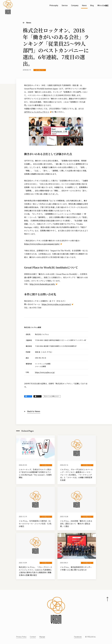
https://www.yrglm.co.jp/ (45, 372)
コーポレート (40, 70)
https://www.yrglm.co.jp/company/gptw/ (42, 244)
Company (75, 5)
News (84, 5)
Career (105, 5)
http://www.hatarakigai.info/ (42, 284)
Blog (92, 5)
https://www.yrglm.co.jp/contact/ (56, 304)
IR (98, 5)
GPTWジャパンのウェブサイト (37, 112)
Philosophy (54, 5)
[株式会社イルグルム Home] (8, 11)
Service (65, 5)
